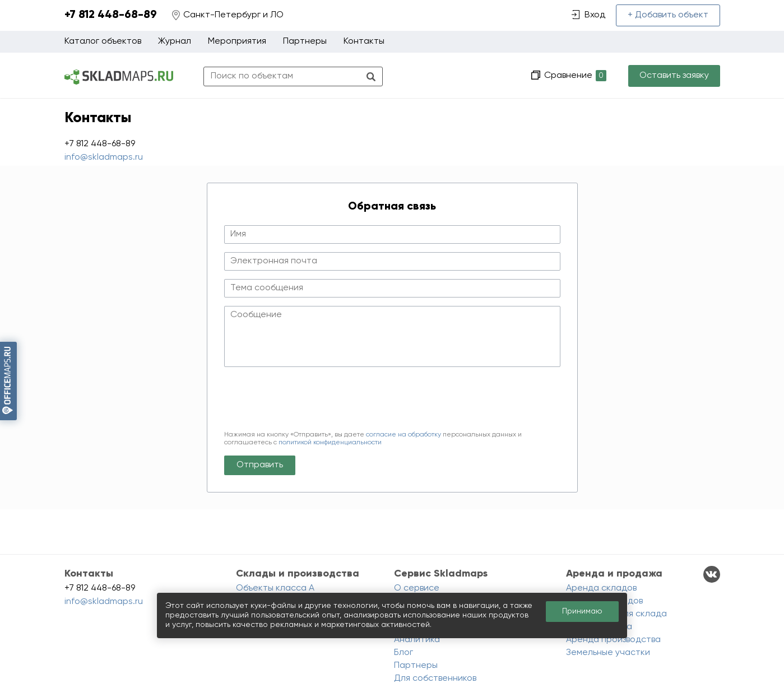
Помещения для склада (616, 614)
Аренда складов (601, 588)
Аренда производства (613, 640)
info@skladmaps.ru (104, 157)
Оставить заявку (674, 76)
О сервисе (417, 588)
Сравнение (574, 76)
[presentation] (309, 401)
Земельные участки (608, 653)
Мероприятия (237, 41)
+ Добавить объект (668, 15)
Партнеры (305, 41)
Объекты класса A (275, 588)
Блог (403, 653)
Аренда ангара (599, 627)
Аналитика (417, 640)
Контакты (364, 41)
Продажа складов (604, 601)
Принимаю (582, 611)
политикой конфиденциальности (330, 443)
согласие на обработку (403, 435)
